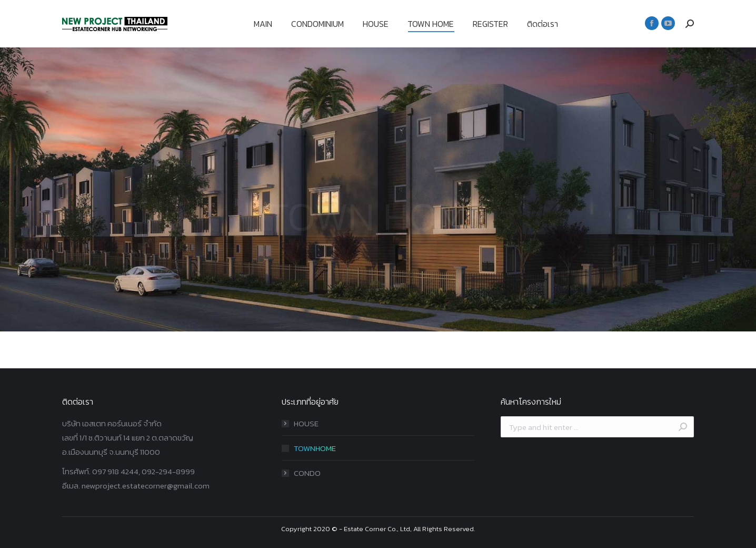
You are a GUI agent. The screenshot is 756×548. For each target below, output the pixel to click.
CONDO (307, 473)
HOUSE (306, 423)
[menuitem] (263, 24)
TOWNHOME (315, 448)
